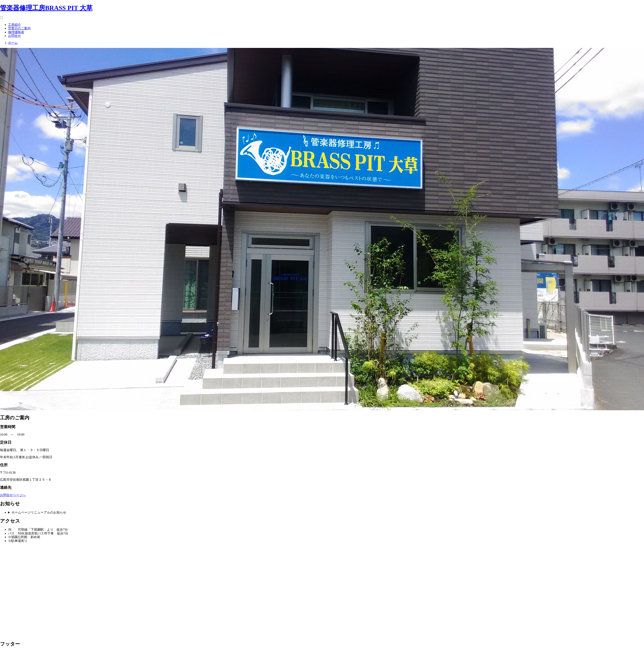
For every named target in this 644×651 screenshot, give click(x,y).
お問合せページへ (13, 495)
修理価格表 (16, 32)
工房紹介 (14, 25)
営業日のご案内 (19, 28)
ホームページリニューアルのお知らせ (39, 512)
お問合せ (14, 36)
